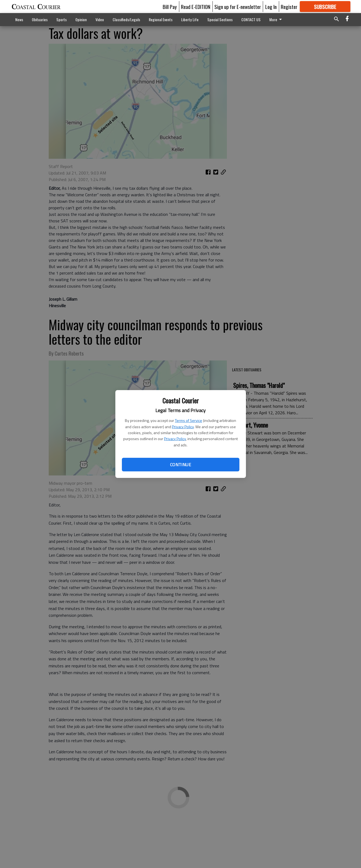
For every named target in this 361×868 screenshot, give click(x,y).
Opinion (81, 19)
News (19, 19)
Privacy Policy (183, 427)
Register (289, 7)
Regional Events (161, 19)
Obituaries (40, 19)
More (277, 19)
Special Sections (220, 19)
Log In (271, 7)
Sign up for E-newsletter (238, 7)
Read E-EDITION (196, 7)
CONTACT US (251, 19)
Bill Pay (170, 7)
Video (100, 19)
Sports (61, 19)
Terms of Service (189, 420)
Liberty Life (190, 19)
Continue (180, 465)
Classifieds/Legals (126, 19)
